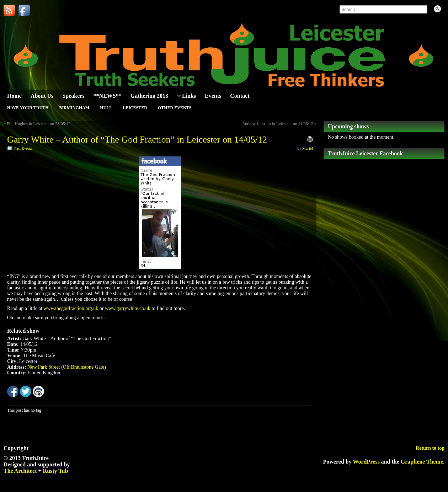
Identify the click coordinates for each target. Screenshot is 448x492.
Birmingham (74, 108)
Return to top (430, 448)
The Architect (20, 471)
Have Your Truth (28, 108)
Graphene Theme (422, 462)
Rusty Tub (56, 471)
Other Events (175, 108)
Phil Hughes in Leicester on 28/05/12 (39, 124)
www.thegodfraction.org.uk (71, 308)
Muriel (308, 148)
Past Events (23, 148)
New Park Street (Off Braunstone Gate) (67, 367)
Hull (106, 108)
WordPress (366, 462)
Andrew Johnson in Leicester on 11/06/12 (278, 124)
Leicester (135, 108)
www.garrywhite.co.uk (128, 308)
